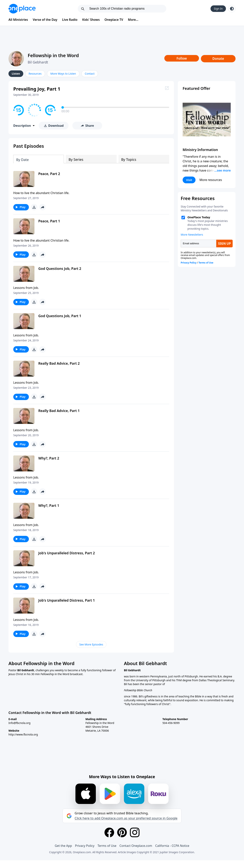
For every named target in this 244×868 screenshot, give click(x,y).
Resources (35, 74)
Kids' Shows (91, 20)
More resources (211, 180)
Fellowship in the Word (53, 55)
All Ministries (18, 20)
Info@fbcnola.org (19, 723)
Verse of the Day (45, 20)
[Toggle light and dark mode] (232, 9)
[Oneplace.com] (22, 9)
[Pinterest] (122, 832)
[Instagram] (135, 832)
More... (133, 20)
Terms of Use (107, 846)
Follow (182, 58)
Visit (189, 180)
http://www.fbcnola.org (23, 734)
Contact (90, 74)
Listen (16, 74)
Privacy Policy (85, 846)
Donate (218, 59)
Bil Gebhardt (38, 62)
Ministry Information (200, 150)
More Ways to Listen (63, 74)
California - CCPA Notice (172, 846)
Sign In (218, 9)
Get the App (63, 846)
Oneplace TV (114, 20)
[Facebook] (109, 832)
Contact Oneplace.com (136, 846)
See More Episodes (91, 644)
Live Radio (70, 20)
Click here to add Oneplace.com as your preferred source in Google (126, 818)
